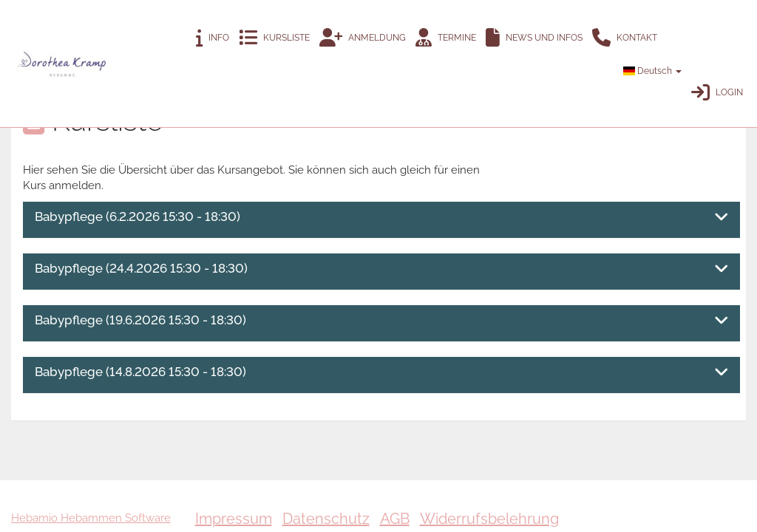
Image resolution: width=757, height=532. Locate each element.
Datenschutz (326, 519)
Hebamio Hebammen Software (91, 518)
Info (213, 38)
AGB (395, 519)
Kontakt (625, 38)
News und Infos (534, 38)
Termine (446, 38)
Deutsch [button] (652, 71)
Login (717, 93)
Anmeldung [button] (363, 38)
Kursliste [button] (274, 38)
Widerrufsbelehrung (489, 519)
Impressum (234, 519)
